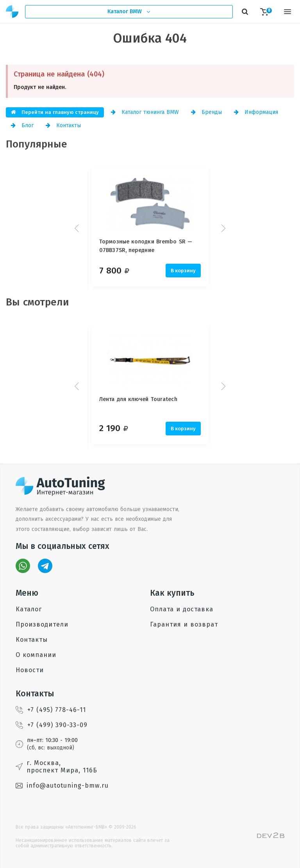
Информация (256, 112)
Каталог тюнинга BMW (145, 112)
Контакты (63, 125)
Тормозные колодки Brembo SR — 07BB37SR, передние (146, 246)
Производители (42, 624)
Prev (78, 228)
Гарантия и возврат (184, 624)
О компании (36, 655)
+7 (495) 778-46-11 (51, 710)
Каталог (29, 609)
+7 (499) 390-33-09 (52, 725)
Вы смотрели (37, 302)
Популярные (37, 144)
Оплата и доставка (182, 609)
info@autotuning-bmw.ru (62, 785)
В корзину (183, 271)
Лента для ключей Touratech (138, 399)
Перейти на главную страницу (55, 112)
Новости (30, 670)
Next (222, 228)
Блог (22, 125)
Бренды (206, 112)
